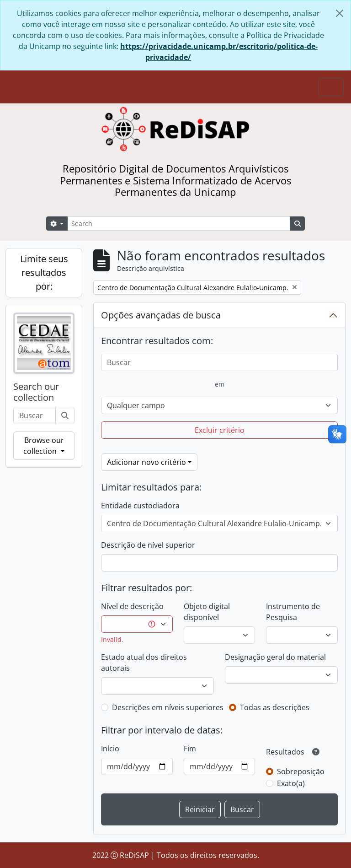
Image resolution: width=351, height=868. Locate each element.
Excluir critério (220, 430)
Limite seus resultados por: (44, 272)
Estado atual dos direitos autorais (144, 663)
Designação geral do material (275, 657)
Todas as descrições (275, 707)
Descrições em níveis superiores (168, 707)
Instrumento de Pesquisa (293, 612)
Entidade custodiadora (140, 506)
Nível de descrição (132, 606)
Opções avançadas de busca (161, 315)
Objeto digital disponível (207, 612)
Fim (190, 749)
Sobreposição (301, 771)
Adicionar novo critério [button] (146, 462)
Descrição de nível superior (148, 545)
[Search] (179, 224)
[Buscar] (65, 415)
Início (110, 749)
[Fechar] (340, 13)
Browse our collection (43, 446)
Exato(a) (291, 783)
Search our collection (36, 392)
